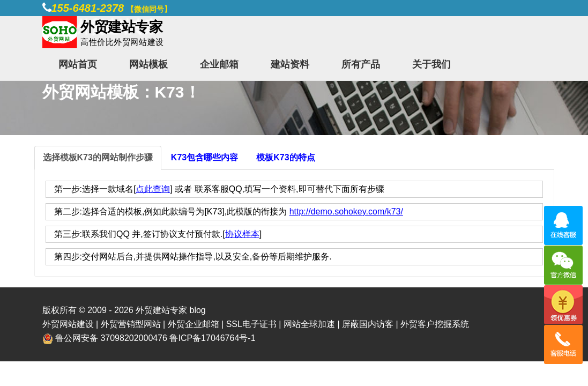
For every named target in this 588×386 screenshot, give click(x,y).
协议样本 (242, 234)
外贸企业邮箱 (193, 324)
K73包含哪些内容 (204, 157)
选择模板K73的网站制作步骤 (98, 157)
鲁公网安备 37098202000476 (111, 338)
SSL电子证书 (251, 324)
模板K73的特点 (285, 157)
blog (197, 310)
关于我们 (431, 64)
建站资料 (290, 64)
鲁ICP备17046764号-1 (212, 338)
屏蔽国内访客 (368, 324)
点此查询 (153, 189)
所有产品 (361, 64)
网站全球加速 (309, 324)
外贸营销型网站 (131, 324)
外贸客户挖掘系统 (435, 324)
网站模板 (148, 64)
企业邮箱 (219, 64)
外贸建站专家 (162, 310)
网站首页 (78, 64)
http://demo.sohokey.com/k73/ (346, 211)
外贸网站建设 (68, 324)
